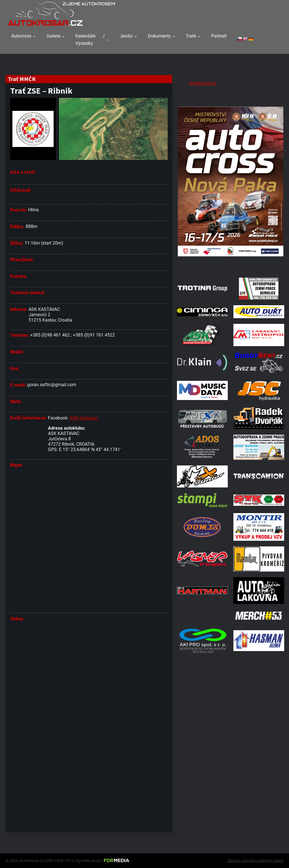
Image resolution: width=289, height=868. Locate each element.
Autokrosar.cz (203, 83)
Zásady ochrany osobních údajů (255, 861)
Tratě (191, 36)
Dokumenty (159, 36)
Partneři (219, 36)
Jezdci (126, 36)
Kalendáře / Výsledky (90, 40)
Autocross (21, 36)
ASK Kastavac (84, 418)
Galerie (53, 36)
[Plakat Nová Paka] (231, 265)
